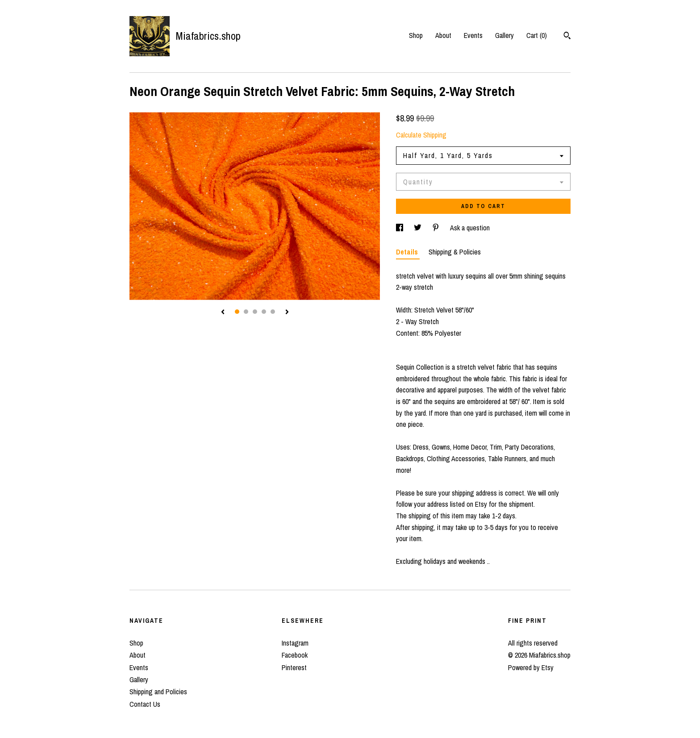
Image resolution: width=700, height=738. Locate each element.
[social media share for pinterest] (437, 228)
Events (473, 35)
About (443, 35)
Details (408, 252)
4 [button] (264, 312)
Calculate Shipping (421, 135)
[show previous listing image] (223, 313)
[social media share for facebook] (400, 228)
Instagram (295, 643)
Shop (416, 35)
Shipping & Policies (455, 252)
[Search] (567, 37)
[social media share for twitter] (419, 228)
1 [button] (237, 312)
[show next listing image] (287, 313)
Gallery (504, 35)
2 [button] (246, 312)
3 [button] (255, 312)
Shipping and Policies (158, 692)
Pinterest (294, 667)
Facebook (295, 655)
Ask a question (470, 228)
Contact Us (145, 704)
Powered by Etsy (531, 667)
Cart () (537, 35)
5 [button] (273, 312)
